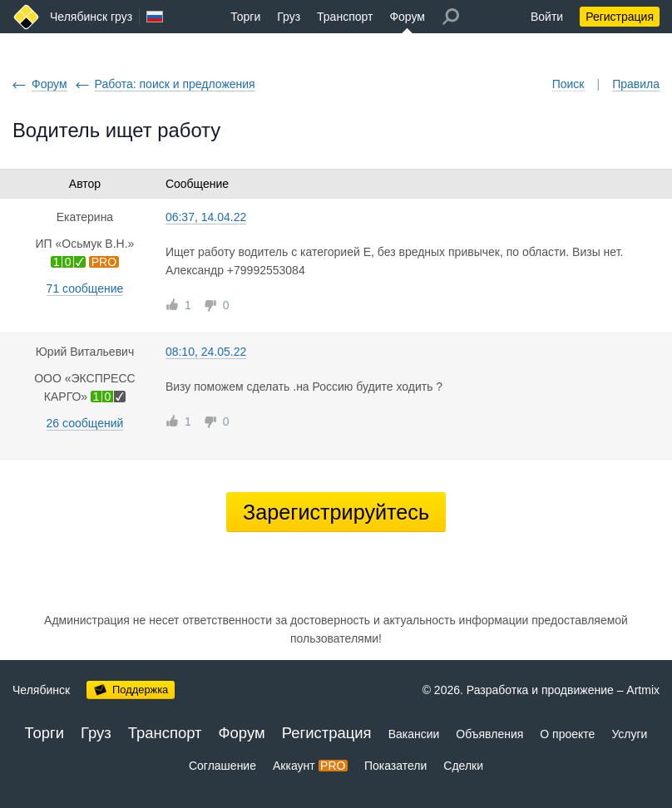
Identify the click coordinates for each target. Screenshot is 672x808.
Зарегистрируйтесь (336, 512)
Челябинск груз (91, 17)
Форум (407, 17)
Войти (547, 17)
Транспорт (345, 17)
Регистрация (620, 17)
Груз (289, 17)
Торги (245, 17)
